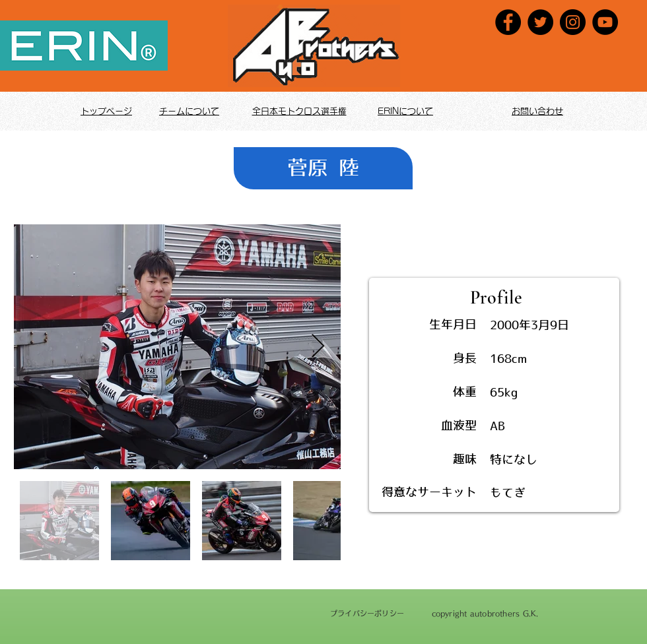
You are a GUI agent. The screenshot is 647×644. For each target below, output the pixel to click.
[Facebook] (508, 22)
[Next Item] (318, 347)
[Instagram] (573, 22)
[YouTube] (605, 22)
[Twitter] (540, 22)
